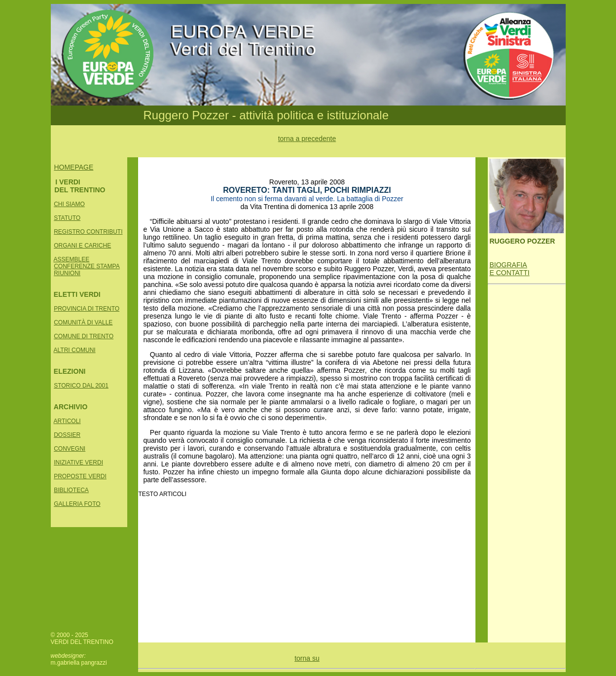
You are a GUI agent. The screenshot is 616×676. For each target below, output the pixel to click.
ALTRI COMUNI (75, 350)
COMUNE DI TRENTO (84, 336)
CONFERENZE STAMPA (87, 266)
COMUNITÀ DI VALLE (83, 322)
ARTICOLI (67, 421)
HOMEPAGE (73, 167)
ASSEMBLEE (72, 259)
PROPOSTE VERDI (80, 476)
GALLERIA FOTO (77, 504)
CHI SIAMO (69, 204)
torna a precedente (307, 139)
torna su (307, 658)
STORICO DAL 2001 (81, 386)
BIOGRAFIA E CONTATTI (509, 269)
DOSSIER (67, 435)
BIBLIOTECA (71, 490)
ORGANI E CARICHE (82, 246)
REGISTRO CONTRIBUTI (88, 232)
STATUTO (67, 218)
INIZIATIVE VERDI (78, 463)
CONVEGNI (70, 449)
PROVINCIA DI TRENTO (87, 309)
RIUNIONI (67, 273)
